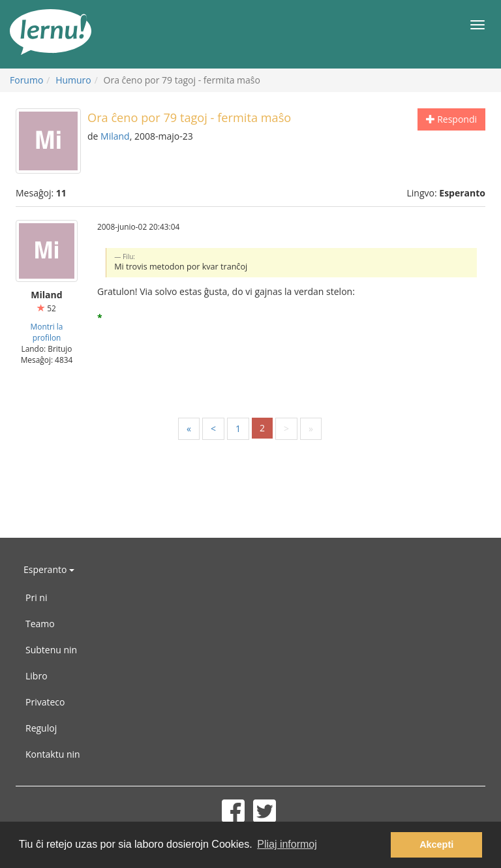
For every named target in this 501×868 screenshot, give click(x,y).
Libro (37, 676)
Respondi (451, 119)
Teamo (40, 624)
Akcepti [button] (436, 845)
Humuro (73, 80)
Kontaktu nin (53, 754)
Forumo (26, 80)
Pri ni (36, 597)
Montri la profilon (47, 332)
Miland (115, 136)
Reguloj (41, 728)
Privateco (45, 702)
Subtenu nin (51, 650)
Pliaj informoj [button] (287, 844)
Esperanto (49, 569)
